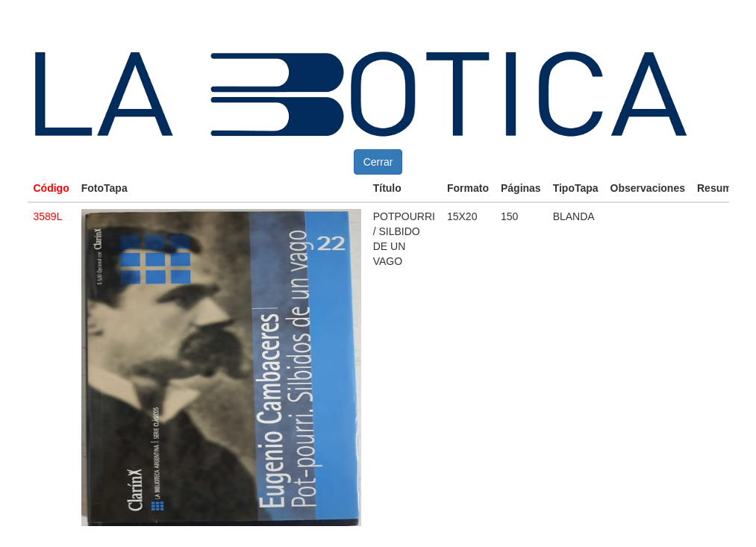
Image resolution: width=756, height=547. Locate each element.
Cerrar (378, 162)
